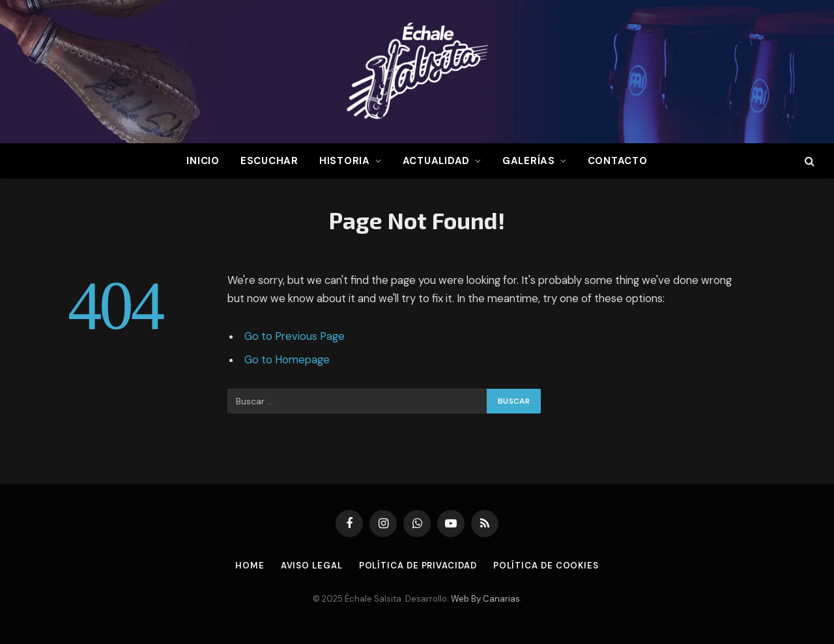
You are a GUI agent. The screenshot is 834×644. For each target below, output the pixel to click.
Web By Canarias (485, 599)
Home (250, 566)
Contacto (618, 161)
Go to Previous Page (295, 336)
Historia (345, 161)
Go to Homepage (287, 360)
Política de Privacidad (418, 566)
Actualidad (437, 161)
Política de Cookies (546, 566)
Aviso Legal (312, 566)
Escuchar (269, 161)
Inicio (203, 161)
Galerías (529, 161)
